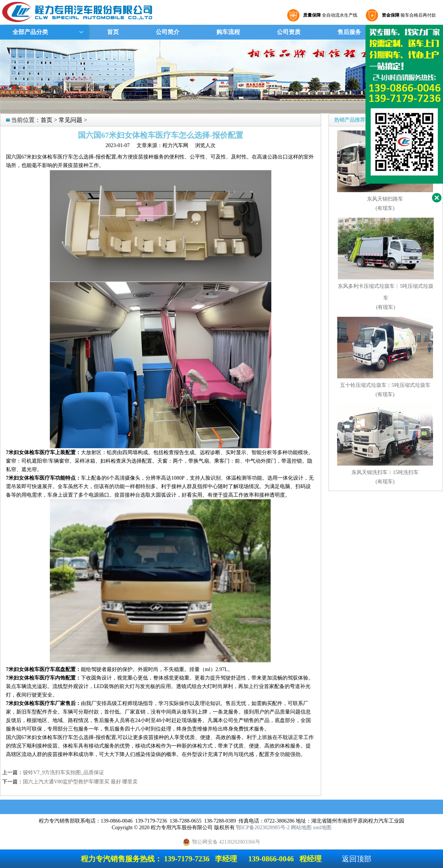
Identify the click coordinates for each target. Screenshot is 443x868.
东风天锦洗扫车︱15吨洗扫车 (385, 472)
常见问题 (71, 120)
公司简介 (168, 32)
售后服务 (349, 32)
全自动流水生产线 (329, 15)
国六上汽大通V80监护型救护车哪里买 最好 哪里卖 (80, 782)
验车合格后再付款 (408, 15)
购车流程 (228, 32)
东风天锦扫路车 (385, 199)
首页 (113, 32)
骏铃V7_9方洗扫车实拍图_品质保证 (63, 772)
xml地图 (322, 828)
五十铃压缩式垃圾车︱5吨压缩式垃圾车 (385, 385)
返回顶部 (357, 859)
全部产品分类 (30, 32)
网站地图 (301, 828)
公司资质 (289, 32)
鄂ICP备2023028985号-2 (263, 828)
